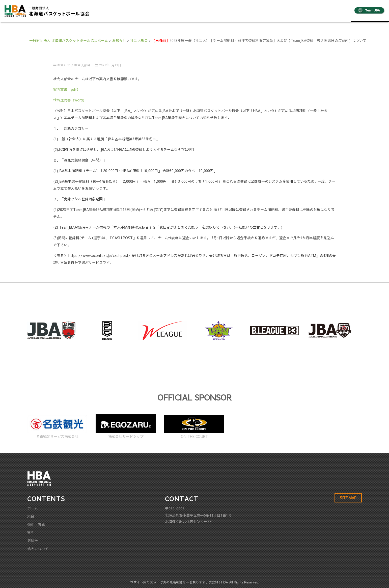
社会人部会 (82, 65)
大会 (31, 516)
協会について (38, 549)
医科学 (33, 541)
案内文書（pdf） (67, 89)
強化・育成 (36, 524)
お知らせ (64, 65)
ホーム (33, 508)
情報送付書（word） (70, 100)
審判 (31, 532)
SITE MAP (348, 498)
